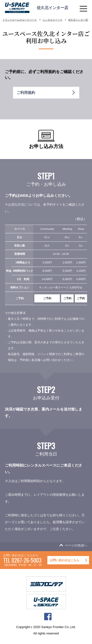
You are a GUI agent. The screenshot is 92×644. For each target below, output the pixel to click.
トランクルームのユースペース (20, 20)
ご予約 (47, 298)
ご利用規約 (26, 93)
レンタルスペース (53, 20)
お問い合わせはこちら (65, 560)
